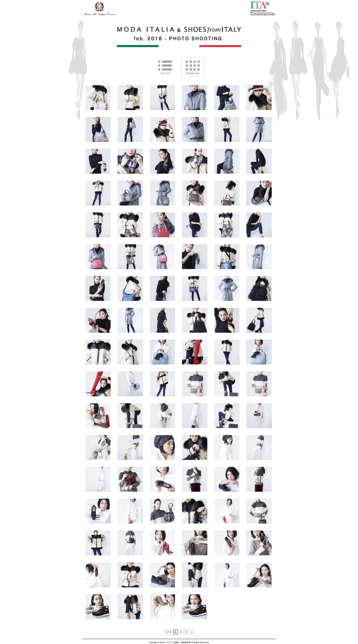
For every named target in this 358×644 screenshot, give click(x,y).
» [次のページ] (191, 632)
